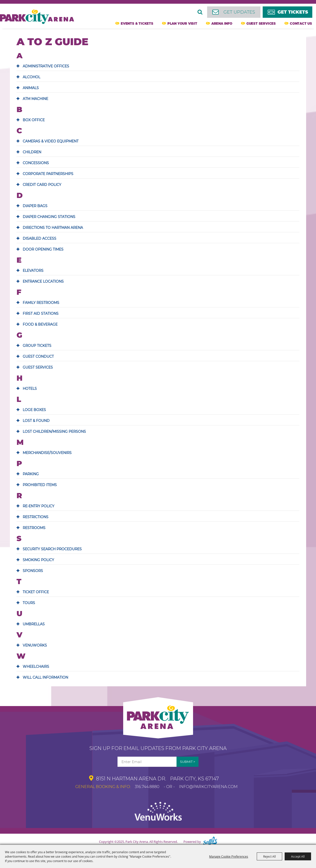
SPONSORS (33, 571)
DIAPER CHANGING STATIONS (49, 217)
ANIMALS (31, 88)
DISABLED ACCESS (39, 238)
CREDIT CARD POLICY (42, 185)
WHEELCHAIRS (36, 667)
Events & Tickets (137, 23)
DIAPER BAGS (35, 206)
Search (200, 12)
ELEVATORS (33, 271)
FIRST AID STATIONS (41, 314)
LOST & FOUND (36, 421)
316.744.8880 (147, 787)
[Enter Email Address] (147, 762)
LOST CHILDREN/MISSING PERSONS (54, 432)
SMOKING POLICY (38, 560)
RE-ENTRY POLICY (39, 506)
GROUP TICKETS (37, 346)
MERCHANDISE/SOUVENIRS (47, 453)
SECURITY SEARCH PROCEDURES (52, 549)
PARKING (31, 474)
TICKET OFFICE (36, 592)
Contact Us (301, 23)
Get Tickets (293, 12)
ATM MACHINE (35, 99)
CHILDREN (32, 152)
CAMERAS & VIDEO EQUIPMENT (51, 141)
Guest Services (261, 23)
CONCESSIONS (36, 163)
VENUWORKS (35, 645)
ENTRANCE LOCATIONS (43, 281)
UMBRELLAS (34, 624)
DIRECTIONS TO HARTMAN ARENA (53, 228)
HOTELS (30, 389)
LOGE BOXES (34, 410)
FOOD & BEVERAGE (40, 324)
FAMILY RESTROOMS (41, 303)
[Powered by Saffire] (210, 842)
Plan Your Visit (182, 23)
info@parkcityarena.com (208, 787)
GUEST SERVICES (38, 367)
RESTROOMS (34, 528)
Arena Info (222, 23)
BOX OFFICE (34, 120)
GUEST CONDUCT (38, 356)
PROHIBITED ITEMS (40, 485)
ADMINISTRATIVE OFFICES (46, 66)
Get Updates (239, 12)
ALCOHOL (31, 77)
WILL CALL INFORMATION (45, 677)
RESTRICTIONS (36, 517)
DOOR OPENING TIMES (43, 249)
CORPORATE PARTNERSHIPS (48, 174)
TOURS (29, 603)
